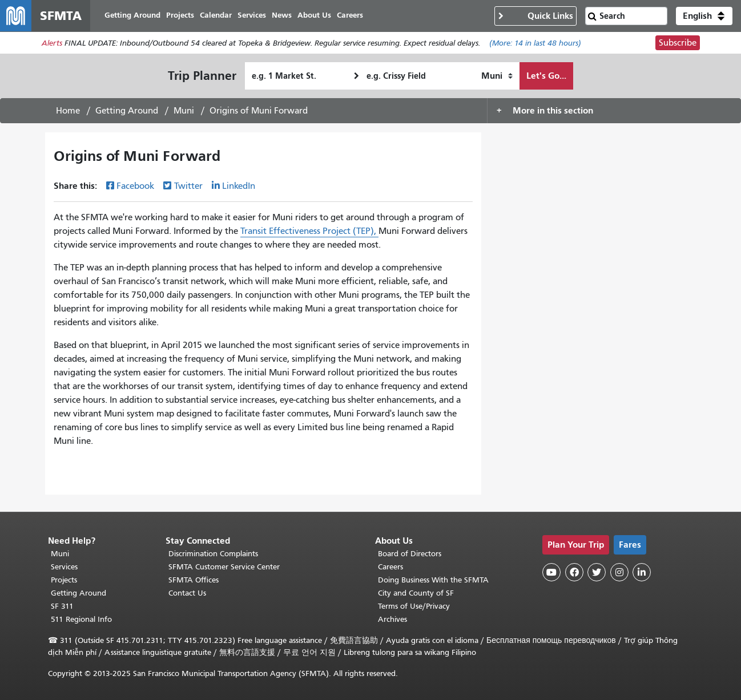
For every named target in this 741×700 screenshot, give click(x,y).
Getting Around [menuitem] (133, 16)
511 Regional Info (81, 619)
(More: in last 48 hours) (535, 44)
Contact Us (187, 593)
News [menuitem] (282, 16)
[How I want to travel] (497, 76)
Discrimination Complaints (213, 554)
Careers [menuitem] (351, 16)
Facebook (135, 187)
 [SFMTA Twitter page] (597, 572)
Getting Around (127, 111)
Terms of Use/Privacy (414, 606)
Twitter (188, 187)
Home (68, 111)
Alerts (52, 44)
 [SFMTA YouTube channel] (551, 572)
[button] (704, 16)
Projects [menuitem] (181, 16)
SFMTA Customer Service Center (224, 567)
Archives (392, 619)
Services (64, 567)
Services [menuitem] (252, 16)
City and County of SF (416, 593)
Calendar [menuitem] (216, 16)
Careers (390, 567)
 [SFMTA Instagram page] (619, 572)
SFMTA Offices (194, 580)
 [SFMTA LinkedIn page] (642, 572)
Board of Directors (410, 554)
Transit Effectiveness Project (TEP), (309, 232)
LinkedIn (239, 187)
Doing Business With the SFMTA (433, 580)
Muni (184, 111)
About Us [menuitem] (315, 16)
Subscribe (678, 43)
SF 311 (62, 606)
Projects (64, 580)
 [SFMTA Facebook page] (574, 572)
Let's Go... (546, 76)
